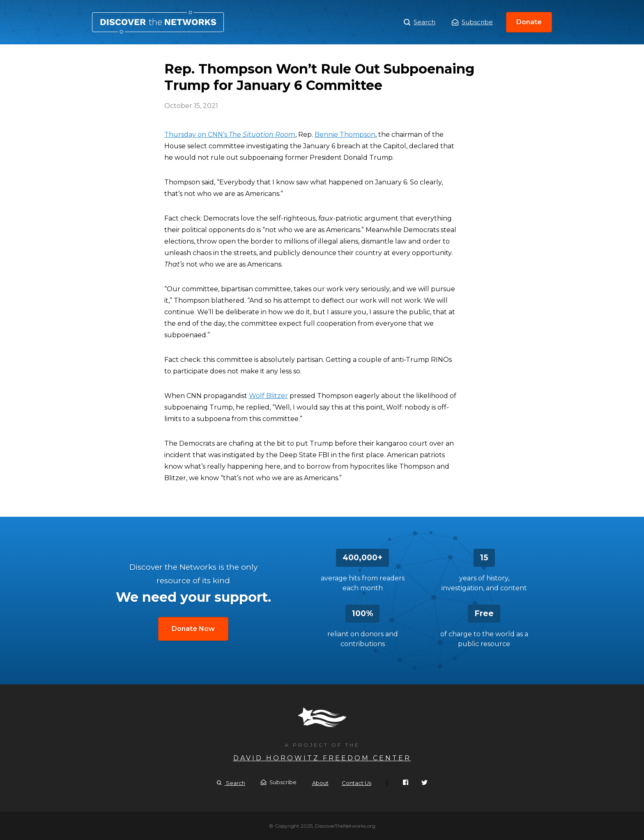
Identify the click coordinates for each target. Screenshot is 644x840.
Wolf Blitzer (268, 396)
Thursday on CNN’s (230, 135)
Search (420, 22)
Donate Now (193, 629)
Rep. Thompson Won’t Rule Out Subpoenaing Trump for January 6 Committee (158, 22)
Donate (529, 22)
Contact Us (356, 783)
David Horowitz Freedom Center (322, 758)
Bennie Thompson (345, 135)
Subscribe (472, 22)
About (320, 783)
